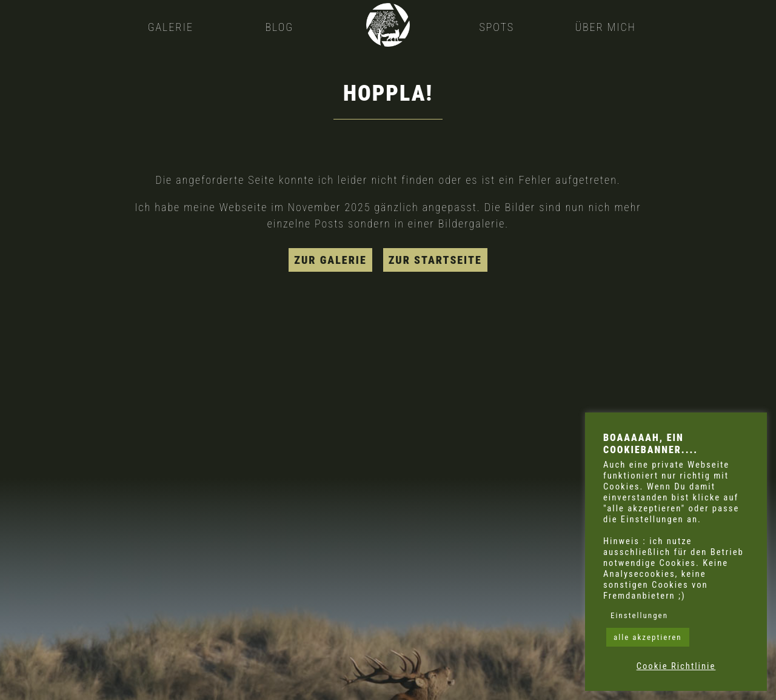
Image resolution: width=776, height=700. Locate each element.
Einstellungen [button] (639, 615)
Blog (279, 27)
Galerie (171, 27)
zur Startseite (435, 260)
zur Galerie (330, 260)
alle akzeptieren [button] (648, 637)
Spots (497, 27)
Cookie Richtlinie (676, 666)
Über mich (605, 27)
